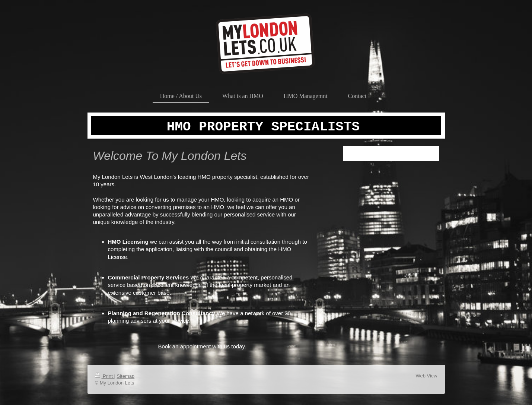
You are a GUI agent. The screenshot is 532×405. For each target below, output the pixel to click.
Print (105, 376)
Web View (426, 376)
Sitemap (125, 376)
